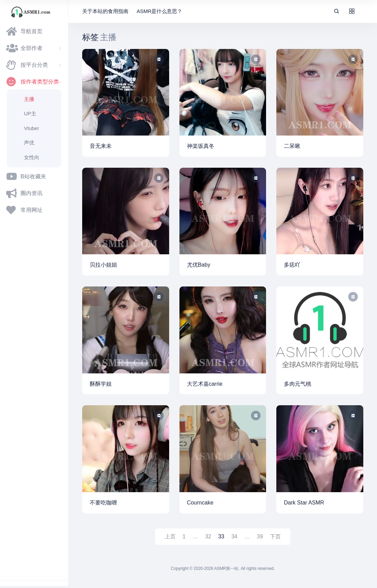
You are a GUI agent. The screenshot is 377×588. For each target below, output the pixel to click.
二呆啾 (292, 146)
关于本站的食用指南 (105, 11)
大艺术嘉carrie (205, 384)
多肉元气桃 (298, 384)
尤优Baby (199, 265)
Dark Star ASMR (304, 503)
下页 (275, 536)
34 (234, 536)
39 (260, 536)
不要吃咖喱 (103, 503)
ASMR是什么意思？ (159, 11)
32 (208, 536)
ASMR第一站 (227, 568)
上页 (170, 536)
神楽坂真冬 (201, 146)
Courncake (200, 503)
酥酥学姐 (101, 384)
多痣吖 (292, 265)
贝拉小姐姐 (103, 265)
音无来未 (101, 146)
